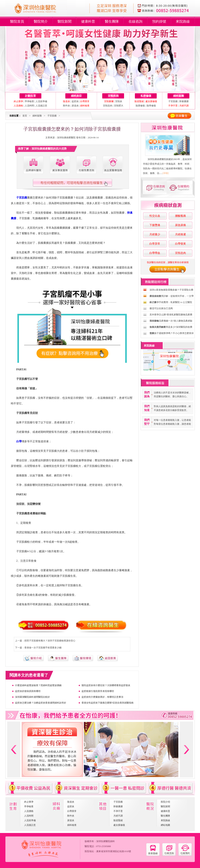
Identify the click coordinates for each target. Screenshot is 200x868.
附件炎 (66, 106)
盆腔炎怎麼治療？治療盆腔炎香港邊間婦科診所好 (41, 703)
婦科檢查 (72, 825)
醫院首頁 (17, 21)
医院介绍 (165, 802)
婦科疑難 (179, 96)
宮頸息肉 (108, 106)
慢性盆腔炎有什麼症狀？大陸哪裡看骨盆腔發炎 (106, 685)
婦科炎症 (76, 96)
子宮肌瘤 (173, 101)
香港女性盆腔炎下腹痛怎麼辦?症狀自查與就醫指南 (108, 703)
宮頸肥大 (119, 106)
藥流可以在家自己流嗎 (161, 308)
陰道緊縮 (118, 820)
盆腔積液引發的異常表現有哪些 (98, 691)
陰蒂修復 (151, 106)
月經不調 (118, 816)
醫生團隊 (112, 21)
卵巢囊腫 (184, 101)
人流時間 (29, 106)
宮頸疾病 (113, 96)
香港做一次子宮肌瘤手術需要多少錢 (43, 648)
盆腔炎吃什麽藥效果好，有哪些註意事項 (102, 697)
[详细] (166, 173)
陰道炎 (71, 802)
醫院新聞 (65, 21)
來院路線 (183, 21)
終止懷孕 (29, 802)
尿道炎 (75, 106)
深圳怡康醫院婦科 (106, 841)
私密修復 (146, 96)
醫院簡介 (41, 21)
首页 (25, 116)
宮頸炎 (119, 101)
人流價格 (29, 811)
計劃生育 (31, 96)
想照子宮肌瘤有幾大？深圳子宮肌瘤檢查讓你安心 (50, 641)
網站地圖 (165, 825)
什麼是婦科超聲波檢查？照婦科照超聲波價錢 (38, 685)
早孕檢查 (29, 101)
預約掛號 (159, 21)
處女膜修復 (119, 825)
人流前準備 (41, 101)
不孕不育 (118, 811)
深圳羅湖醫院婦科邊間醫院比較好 (32, 697)
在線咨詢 (135, 21)
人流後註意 (41, 106)
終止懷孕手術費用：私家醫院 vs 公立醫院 (171, 302)
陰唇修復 (140, 106)
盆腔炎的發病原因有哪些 (28, 691)
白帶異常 (72, 811)
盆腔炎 (75, 101)
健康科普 (88, 21)
